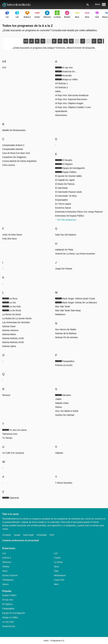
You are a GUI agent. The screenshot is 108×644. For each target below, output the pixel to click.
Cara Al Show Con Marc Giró (16, 153)
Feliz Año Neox (10, 239)
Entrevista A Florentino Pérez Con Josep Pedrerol (79, 212)
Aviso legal (28, 535)
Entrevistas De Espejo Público (70, 216)
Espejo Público (9, 595)
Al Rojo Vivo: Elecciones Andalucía (72, 95)
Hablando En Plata (64, 250)
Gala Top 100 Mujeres (66, 235)
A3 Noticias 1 (61, 83)
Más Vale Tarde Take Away (68, 310)
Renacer (6, 395)
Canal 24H (59, 580)
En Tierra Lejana (63, 204)
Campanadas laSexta (13, 149)
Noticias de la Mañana (66, 333)
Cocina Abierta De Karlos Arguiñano (19, 161)
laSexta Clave (9, 326)
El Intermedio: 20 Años (66, 196)
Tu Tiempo (7, 438)
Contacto (7, 535)
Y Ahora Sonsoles (64, 483)
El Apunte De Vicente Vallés (68, 176)
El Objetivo (8, 604)
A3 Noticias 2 (61, 87)
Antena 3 (7, 558)
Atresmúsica (61, 115)
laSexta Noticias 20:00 (13, 342)
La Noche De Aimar (12, 314)
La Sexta (58, 562)
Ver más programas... (66, 220)
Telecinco (7, 562)
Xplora (5, 584)
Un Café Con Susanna (13, 453)
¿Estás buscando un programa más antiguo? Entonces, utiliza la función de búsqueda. (54, 48)
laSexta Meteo (9, 334)
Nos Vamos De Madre (66, 329)
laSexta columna (10, 330)
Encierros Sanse (63, 208)
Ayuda (17, 535)
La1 (4, 553)
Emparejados (62, 200)
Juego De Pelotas (64, 269)
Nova (5, 571)
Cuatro (57, 558)
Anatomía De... (9, 626)
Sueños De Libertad (65, 415)
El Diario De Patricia (65, 184)
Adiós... (59, 91)
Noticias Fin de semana (66, 337)
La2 (56, 553)
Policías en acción (64, 365)
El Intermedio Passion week (68, 192)
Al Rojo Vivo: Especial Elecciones (71, 99)
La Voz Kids (8, 622)
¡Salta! (58, 399)
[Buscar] (88, 5)
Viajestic (59, 453)
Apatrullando (61, 111)
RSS (52, 535)
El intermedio (61, 188)
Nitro (56, 584)
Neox (57, 567)
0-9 (26, 41)
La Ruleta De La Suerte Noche (17, 318)
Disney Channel (10, 575)
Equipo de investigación (14, 613)
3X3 (4, 68)
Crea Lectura (9, 165)
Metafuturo (60, 314)
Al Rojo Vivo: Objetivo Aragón (69, 103)
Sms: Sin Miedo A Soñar (67, 411)
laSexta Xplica (9, 346)
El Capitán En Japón (65, 180)
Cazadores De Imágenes (14, 157)
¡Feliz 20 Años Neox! (12, 235)
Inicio (46, 641)
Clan (56, 571)
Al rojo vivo (8, 600)
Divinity (6, 567)
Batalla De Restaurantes (14, 130)
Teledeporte (8, 580)
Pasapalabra (8, 609)
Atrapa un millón (10, 617)
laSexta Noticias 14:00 (13, 338)
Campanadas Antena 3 (13, 145)
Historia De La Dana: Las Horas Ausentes (75, 254)
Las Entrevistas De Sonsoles (16, 322)
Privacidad (42, 535)
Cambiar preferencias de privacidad (21, 540)
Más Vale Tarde (63, 306)
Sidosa (58, 407)
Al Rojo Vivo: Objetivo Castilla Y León (73, 107)
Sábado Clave (62, 403)
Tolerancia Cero (10, 434)
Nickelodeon (60, 575)
